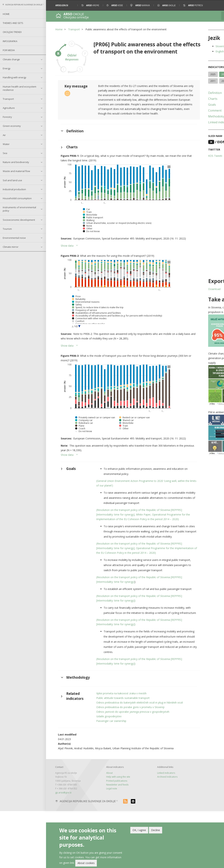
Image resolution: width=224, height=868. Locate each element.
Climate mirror (11, 247)
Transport (8, 99)
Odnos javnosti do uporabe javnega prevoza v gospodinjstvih (127, 769)
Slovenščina (198, 46)
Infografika (10, 41)
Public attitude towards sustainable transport (117, 750)
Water (6, 144)
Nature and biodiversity (16, 162)
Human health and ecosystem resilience (20, 88)
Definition (191, 93)
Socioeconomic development (19, 220)
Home (6, 14)
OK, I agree (139, 830)
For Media (9, 50)
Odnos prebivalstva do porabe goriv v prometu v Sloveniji (124, 764)
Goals (188, 105)
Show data (67, 253)
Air (4, 135)
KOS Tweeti (191, 156)
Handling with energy (15, 77)
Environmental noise (14, 238)
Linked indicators (196, 122)
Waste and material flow (16, 171)
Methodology (193, 116)
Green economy (12, 126)
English (195, 51)
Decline (156, 830)
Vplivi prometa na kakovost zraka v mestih (115, 746)
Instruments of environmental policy (19, 209)
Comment (191, 110)
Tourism (7, 229)
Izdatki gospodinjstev (103, 773)
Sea (5, 153)
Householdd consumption (17, 198)
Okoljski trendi (12, 32)
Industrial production (14, 189)
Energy (7, 68)
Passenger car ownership (105, 778)
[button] (216, 5)
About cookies (86, 863)
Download (190, 289)
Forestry (7, 117)
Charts (188, 99)
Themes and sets (13, 23)
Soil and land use (12, 180)
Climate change (11, 59)
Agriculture (9, 108)
